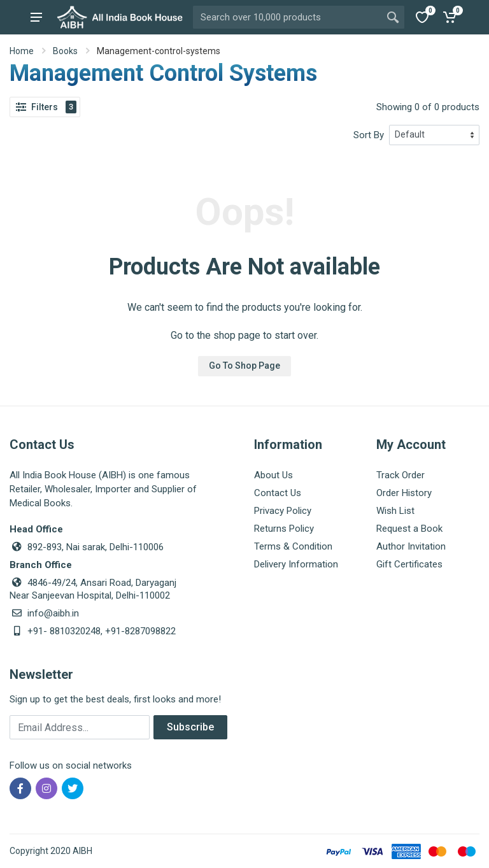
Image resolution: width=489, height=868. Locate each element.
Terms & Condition (293, 546)
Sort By (369, 135)
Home (22, 51)
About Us (273, 475)
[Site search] (287, 17)
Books (65, 51)
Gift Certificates (409, 564)
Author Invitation (411, 546)
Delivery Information (296, 564)
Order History (404, 493)
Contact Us (278, 493)
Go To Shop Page (244, 366)
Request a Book (409, 529)
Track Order (400, 475)
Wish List (395, 511)
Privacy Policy (283, 511)
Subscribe (190, 727)
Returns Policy (284, 529)
